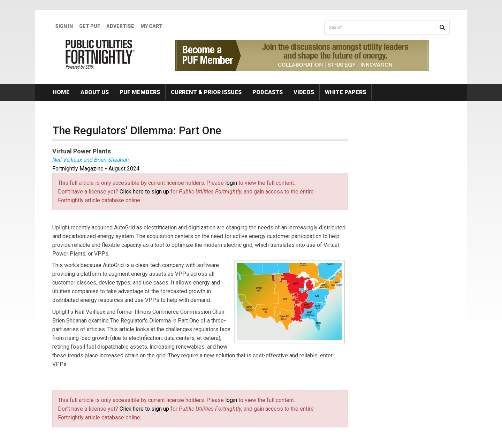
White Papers (345, 92)
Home (61, 92)
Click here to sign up (144, 192)
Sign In (64, 26)
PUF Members (140, 92)
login (231, 183)
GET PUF (90, 26)
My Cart (151, 26)
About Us (95, 92)
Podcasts (268, 92)
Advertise (120, 26)
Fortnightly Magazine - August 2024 (96, 169)
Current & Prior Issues (206, 92)
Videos (304, 92)
